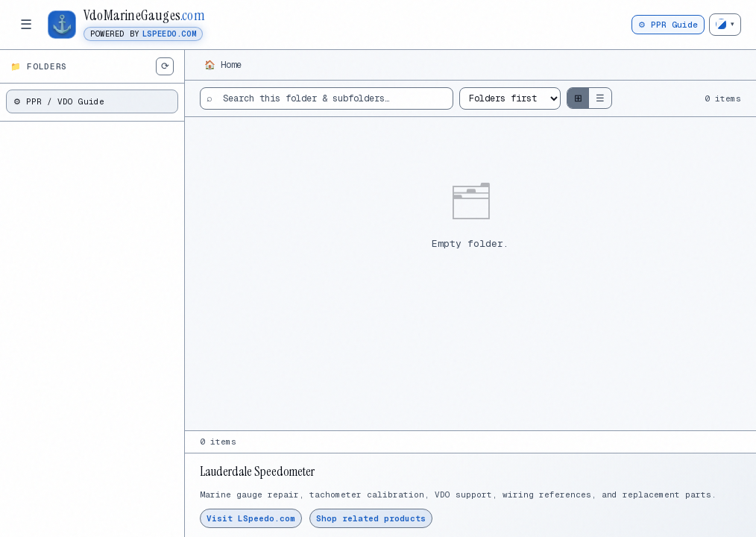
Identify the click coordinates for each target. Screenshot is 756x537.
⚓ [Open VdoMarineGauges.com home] (62, 24)
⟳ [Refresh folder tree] (165, 66)
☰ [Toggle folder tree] (26, 25)
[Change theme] (725, 25)
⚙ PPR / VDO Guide (59, 101)
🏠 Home (223, 65)
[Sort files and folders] (510, 98)
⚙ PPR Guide (668, 25)
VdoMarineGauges (144, 16)
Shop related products (371, 518)
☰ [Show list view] (600, 98)
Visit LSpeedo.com (251, 518)
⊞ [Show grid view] (578, 98)
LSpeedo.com (169, 34)
